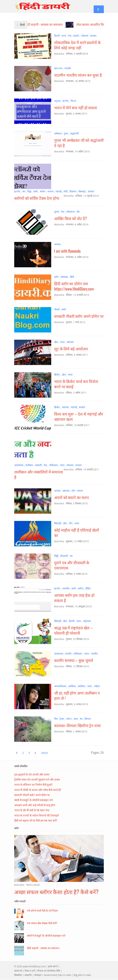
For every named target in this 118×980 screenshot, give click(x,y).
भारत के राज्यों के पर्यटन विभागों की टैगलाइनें (37, 815)
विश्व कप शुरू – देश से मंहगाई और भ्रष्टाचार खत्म (79, 416)
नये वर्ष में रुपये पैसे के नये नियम (42, 910)
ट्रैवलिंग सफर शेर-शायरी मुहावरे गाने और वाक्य (37, 779)
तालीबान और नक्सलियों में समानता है (39, 474)
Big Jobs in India (82, 975)
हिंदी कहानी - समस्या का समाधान (43, 948)
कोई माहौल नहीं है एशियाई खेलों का (77, 533)
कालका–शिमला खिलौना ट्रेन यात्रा (77, 725)
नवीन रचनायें (20, 901)
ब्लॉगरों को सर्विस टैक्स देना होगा (37, 198)
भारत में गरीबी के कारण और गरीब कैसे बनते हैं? (38, 790)
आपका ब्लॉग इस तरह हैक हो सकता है (74, 598)
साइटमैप (28, 975)
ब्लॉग (16, 828)
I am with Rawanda (67, 251)
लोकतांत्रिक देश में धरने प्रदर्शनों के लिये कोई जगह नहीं (77, 45)
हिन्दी (22, 25)
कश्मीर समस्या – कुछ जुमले (74, 660)
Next (44, 753)
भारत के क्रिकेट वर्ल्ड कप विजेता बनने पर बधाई (76, 384)
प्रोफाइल (38, 975)
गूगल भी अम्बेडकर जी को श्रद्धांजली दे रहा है (79, 143)
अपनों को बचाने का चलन (71, 497)
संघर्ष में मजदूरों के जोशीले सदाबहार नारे (33, 800)
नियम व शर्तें (30, 971)
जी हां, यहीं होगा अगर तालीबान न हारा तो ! (77, 695)
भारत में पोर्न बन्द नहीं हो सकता (76, 108)
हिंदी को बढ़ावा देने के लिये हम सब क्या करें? (36, 820)
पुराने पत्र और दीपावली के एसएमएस (72, 565)
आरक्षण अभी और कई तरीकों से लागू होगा (35, 805)
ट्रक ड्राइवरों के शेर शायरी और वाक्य (32, 774)
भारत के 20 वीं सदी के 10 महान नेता (32, 810)
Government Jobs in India (57, 975)
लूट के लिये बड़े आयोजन (71, 349)
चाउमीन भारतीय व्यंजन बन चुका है (78, 75)
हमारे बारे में (53, 966)
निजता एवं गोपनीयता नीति (49, 971)
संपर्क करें (18, 971)
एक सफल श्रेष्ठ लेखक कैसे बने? (42, 923)
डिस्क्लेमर (18, 975)
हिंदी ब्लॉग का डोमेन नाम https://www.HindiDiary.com (74, 286)
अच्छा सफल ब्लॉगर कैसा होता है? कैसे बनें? (56, 892)
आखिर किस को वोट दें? (70, 218)
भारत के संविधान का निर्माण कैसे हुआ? (33, 784)
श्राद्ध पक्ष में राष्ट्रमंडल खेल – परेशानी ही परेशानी (73, 630)
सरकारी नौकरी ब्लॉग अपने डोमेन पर (79, 316)
